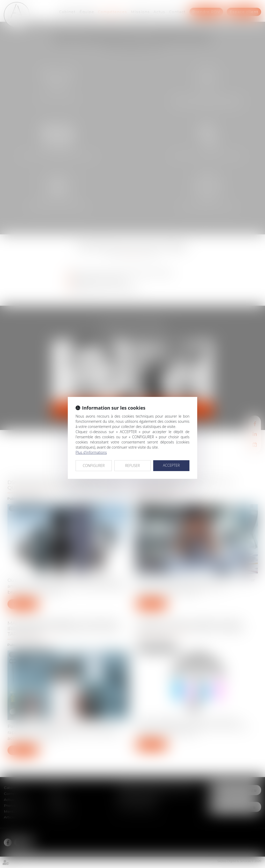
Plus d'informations (91, 452)
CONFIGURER (94, 466)
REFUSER (133, 466)
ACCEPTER (171, 465)
